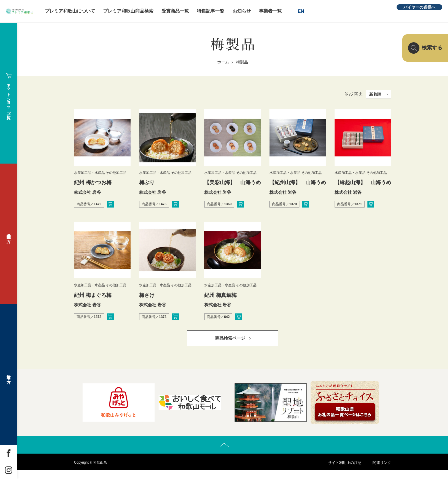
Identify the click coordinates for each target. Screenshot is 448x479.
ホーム (223, 62)
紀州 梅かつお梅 (93, 182)
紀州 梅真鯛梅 (220, 295)
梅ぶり (147, 182)
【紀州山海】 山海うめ (298, 182)
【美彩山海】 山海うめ (233, 182)
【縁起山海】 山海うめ (365, 182)
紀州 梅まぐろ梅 (93, 295)
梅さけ (147, 295)
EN (339, 11)
